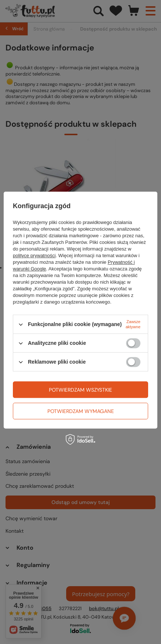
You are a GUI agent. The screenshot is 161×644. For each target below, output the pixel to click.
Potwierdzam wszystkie (80, 390)
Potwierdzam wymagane (81, 411)
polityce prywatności (34, 255)
